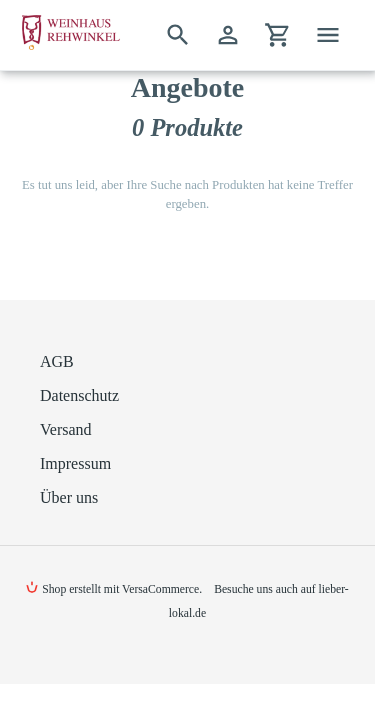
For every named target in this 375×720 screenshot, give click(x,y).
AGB (57, 361)
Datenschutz (79, 395)
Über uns (69, 497)
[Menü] (328, 35)
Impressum (75, 463)
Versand (66, 429)
